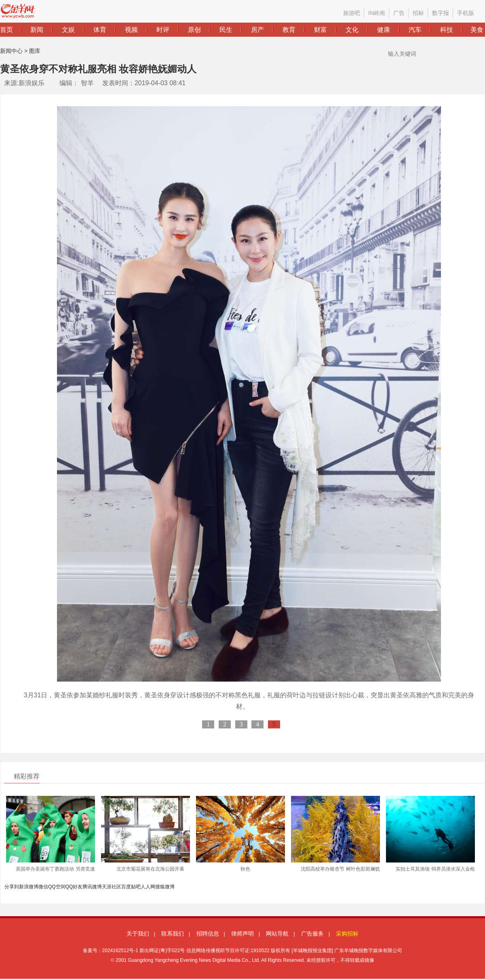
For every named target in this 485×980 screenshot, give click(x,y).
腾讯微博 (92, 887)
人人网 (148, 887)
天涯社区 (112, 887)
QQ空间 (57, 887)
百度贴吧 (131, 887)
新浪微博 (29, 887)
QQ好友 (74, 887)
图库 (35, 51)
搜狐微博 (165, 887)
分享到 (12, 887)
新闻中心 (11, 51)
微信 (43, 887)
